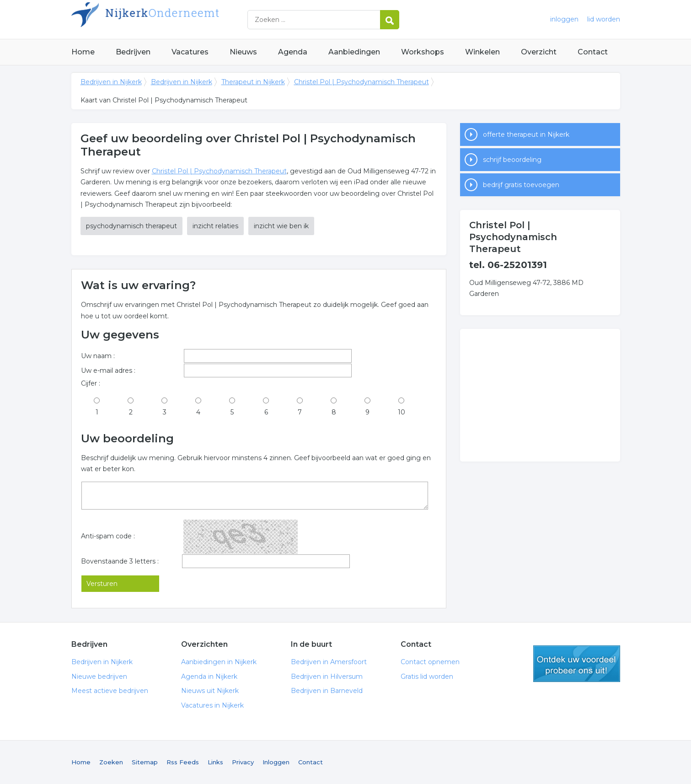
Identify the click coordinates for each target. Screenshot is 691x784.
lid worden (604, 19)
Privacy (243, 762)
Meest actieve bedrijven (110, 691)
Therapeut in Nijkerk (253, 82)
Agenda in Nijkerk (209, 677)
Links (215, 762)
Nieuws (243, 52)
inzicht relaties (215, 226)
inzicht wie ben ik (281, 226)
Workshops (423, 52)
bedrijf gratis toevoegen (521, 185)
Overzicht (539, 52)
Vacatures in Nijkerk (212, 705)
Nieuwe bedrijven (99, 677)
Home (83, 52)
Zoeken (111, 762)
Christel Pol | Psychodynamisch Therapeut (362, 82)
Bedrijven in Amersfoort (329, 662)
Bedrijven (133, 52)
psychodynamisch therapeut (131, 226)
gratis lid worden (577, 664)
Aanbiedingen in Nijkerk (219, 662)
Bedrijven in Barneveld (327, 691)
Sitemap (145, 762)
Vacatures (190, 52)
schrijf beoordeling (512, 160)
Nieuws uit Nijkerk (210, 691)
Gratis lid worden (427, 677)
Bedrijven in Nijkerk (186, 19)
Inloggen (276, 762)
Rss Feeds (183, 762)
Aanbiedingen (354, 52)
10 (402, 412)
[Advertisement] (540, 395)
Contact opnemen (430, 662)
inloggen (564, 19)
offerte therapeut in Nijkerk (526, 134)
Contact (593, 52)
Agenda (293, 52)
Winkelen (482, 52)
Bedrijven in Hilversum (327, 677)
